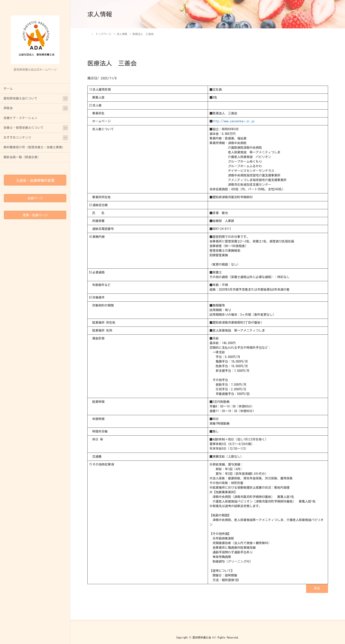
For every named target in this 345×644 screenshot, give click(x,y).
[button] (317, 589)
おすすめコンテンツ (17, 138)
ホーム (8, 88)
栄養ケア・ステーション (20, 118)
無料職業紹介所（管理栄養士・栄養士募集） (34, 147)
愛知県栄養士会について (20, 98)
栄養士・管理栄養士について (24, 128)
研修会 (8, 108)
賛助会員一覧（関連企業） (22, 157)
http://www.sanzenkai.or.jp (233, 121)
